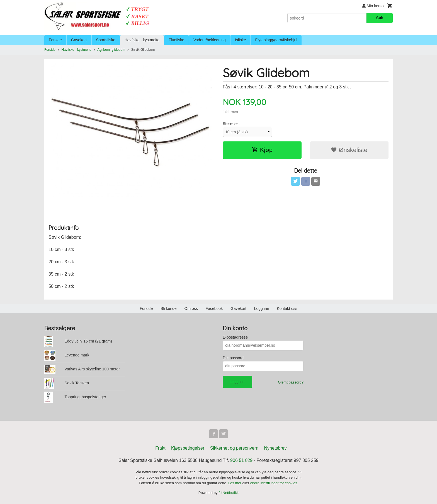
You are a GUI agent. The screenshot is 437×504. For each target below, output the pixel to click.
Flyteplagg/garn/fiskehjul (276, 40)
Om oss (191, 308)
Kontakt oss (287, 308)
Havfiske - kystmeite (142, 40)
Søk (379, 18)
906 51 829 (241, 460)
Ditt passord (233, 358)
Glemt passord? (291, 382)
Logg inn (262, 308)
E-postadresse (235, 337)
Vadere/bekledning (210, 40)
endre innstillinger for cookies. (274, 483)
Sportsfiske (106, 40)
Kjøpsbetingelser (188, 448)
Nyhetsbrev (275, 448)
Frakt (160, 448)
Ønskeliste (349, 150)
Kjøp (262, 150)
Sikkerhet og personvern (234, 448)
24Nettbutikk (229, 493)
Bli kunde (169, 308)
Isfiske (241, 40)
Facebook (214, 308)
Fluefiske (176, 40)
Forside (55, 40)
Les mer (235, 483)
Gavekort (79, 40)
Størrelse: (231, 124)
